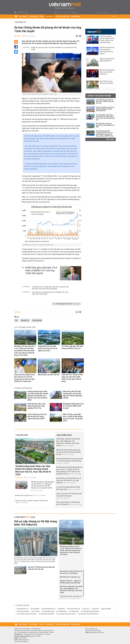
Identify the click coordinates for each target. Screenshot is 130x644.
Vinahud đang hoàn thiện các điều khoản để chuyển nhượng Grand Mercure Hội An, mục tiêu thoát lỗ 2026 (38, 396)
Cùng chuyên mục (24, 388)
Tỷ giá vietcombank (23, 611)
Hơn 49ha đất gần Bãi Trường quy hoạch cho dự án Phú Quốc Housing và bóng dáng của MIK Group (105, 133)
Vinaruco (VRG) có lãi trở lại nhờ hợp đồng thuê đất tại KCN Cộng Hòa (105, 109)
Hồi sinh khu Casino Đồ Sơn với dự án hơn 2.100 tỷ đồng (71, 572)
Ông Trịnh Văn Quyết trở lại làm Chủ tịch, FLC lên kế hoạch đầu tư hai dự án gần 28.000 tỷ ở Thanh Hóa (24, 378)
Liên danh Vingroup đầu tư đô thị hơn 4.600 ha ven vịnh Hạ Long (105, 101)
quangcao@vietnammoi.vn (97, 632)
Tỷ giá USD (95, 609)
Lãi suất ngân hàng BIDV (46, 614)
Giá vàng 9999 (35, 609)
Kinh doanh (75, 16)
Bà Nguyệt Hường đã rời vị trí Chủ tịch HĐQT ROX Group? (73, 406)
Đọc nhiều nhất (65, 435)
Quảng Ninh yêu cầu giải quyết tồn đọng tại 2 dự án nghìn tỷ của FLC (48, 348)
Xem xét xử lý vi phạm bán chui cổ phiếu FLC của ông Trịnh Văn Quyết (50, 293)
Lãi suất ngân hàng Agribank (90, 611)
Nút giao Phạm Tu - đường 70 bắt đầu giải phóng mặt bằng (70, 582)
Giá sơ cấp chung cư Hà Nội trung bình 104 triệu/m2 (32, 501)
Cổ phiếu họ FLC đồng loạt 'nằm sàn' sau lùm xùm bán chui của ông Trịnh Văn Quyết (50, 288)
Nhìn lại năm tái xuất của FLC (49, 375)
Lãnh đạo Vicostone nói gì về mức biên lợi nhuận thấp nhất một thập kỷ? (107, 51)
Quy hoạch (23, 16)
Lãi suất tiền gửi (74, 611)
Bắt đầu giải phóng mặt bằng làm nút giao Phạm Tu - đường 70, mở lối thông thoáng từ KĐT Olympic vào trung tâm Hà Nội (43, 485)
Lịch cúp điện (35, 611)
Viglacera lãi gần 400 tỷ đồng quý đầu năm (107, 60)
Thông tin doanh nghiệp (99, 96)
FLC (16, 320)
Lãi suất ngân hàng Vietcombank (88, 614)
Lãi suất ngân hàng (48, 611)
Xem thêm (110, 139)
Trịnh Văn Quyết (37, 320)
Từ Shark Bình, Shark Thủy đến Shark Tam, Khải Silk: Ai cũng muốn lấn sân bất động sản (105, 117)
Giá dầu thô (61, 609)
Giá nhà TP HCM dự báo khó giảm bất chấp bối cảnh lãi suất (41, 568)
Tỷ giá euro (86, 609)
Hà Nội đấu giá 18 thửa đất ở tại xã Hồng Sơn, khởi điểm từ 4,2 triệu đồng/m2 (69, 480)
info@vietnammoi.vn (24, 640)
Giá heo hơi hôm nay (74, 609)
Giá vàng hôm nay (22, 609)
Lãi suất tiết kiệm (61, 611)
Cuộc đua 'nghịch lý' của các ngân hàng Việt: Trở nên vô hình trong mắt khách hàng (107, 39)
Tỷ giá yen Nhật (106, 609)
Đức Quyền (18, 36)
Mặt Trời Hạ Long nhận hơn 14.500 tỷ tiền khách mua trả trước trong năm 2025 (73, 417)
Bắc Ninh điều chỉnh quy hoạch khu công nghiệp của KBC (105, 125)
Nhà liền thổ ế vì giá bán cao (24, 495)
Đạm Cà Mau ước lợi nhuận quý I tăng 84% (106, 82)
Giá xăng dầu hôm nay (48, 609)
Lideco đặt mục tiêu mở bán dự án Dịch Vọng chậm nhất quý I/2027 (37, 416)
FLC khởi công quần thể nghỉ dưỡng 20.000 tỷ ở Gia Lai (72, 347)
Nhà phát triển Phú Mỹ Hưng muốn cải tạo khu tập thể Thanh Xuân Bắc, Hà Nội (73, 395)
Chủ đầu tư (50, 16)
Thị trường (33, 16)
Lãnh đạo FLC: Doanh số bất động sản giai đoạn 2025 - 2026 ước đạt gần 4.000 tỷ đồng (72, 378)
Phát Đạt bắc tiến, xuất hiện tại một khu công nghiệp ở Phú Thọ (36, 406)
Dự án (42, 16)
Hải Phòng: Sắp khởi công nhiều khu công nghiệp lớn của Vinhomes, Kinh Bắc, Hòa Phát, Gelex (71, 590)
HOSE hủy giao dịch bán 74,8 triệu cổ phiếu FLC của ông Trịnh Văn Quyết (54, 48)
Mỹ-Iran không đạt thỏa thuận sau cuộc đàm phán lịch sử (107, 72)
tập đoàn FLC (25, 320)
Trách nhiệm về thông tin (21, 642)
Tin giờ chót (22, 435)
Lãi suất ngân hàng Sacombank (27, 614)
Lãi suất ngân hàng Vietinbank (66, 614)
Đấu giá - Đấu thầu (63, 16)
